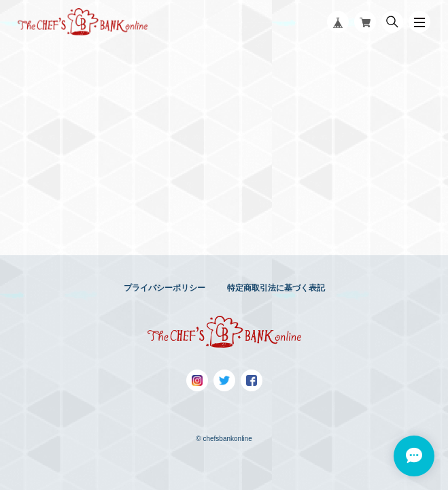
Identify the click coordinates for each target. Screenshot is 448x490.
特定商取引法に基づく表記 (276, 288)
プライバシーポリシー (165, 288)
